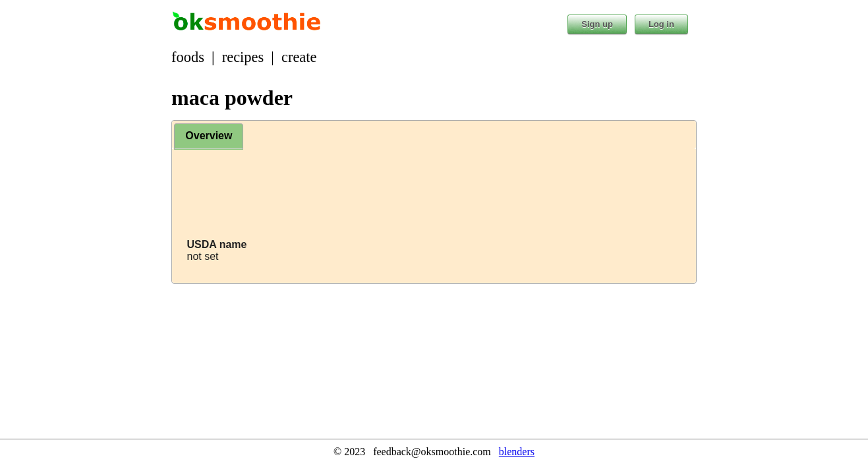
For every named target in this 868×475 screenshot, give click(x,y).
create (299, 57)
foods (188, 57)
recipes (243, 57)
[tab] (209, 137)
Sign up (597, 24)
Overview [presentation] (209, 136)
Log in (661, 24)
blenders (517, 452)
